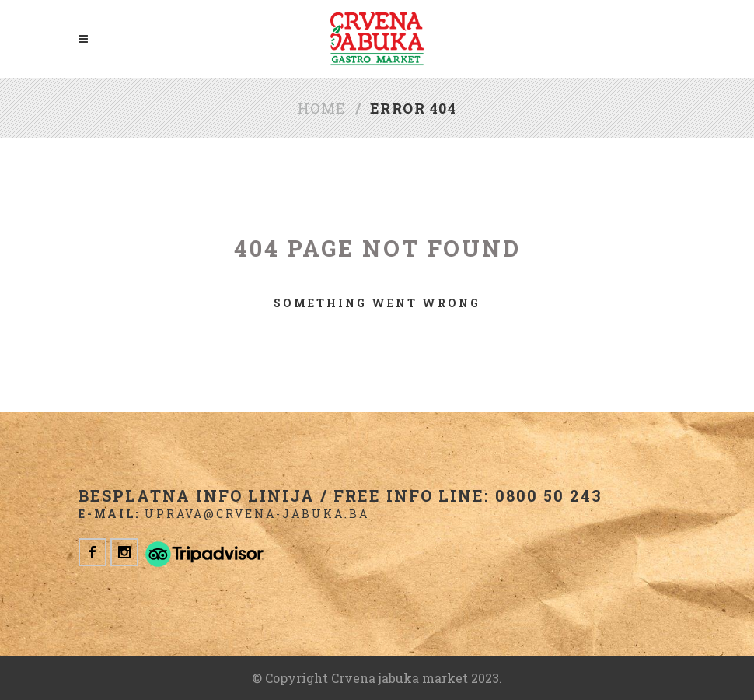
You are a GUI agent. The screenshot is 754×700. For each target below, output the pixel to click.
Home (322, 108)
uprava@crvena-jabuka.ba (257, 514)
